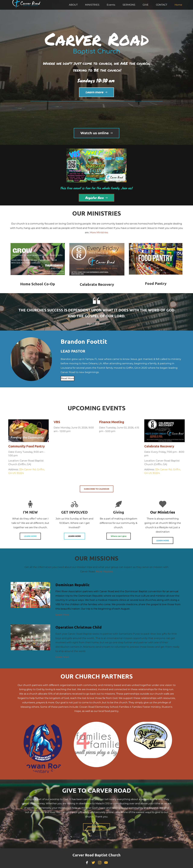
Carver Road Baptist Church (96, 855)
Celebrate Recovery (159, 446)
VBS (57, 422)
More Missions (104, 571)
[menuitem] (73, 5)
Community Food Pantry (27, 446)
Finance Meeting (112, 422)
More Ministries (99, 232)
